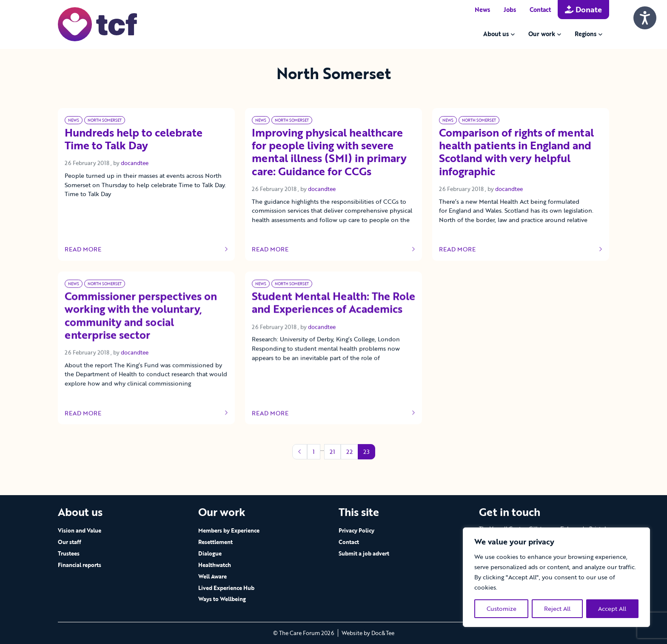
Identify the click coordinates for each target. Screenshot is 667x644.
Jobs (510, 10)
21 (332, 452)
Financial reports (80, 565)
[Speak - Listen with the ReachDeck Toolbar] (645, 18)
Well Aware (212, 576)
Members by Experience (229, 530)
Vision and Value (80, 530)
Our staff (70, 542)
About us (496, 34)
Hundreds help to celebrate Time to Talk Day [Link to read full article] (134, 140)
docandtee (135, 163)
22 (349, 452)
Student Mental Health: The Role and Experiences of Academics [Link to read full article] (333, 321)
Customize (502, 608)
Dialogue (210, 553)
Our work (542, 34)
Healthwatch (215, 565)
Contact (540, 10)
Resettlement (215, 542)
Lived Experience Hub (226, 588)
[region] (556, 577)
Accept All (612, 608)
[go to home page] (97, 24)
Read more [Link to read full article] (146, 249)
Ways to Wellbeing (222, 599)
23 (366, 452)
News (482, 10)
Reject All (557, 608)
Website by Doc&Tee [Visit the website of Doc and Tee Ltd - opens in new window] (368, 633)
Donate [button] (583, 9)
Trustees (69, 553)
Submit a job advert (364, 553)
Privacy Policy (356, 530)
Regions (586, 34)
